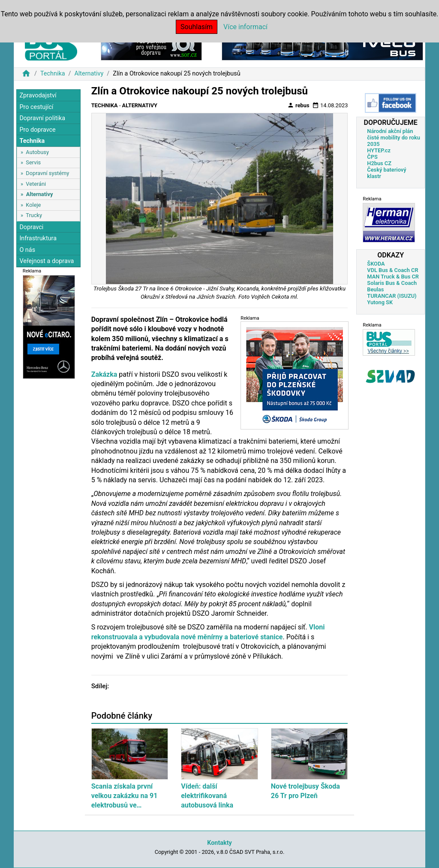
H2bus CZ (379, 163)
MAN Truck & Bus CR (393, 277)
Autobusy (37, 152)
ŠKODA (376, 264)
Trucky (34, 215)
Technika (53, 74)
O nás (27, 250)
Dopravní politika (42, 118)
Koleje (33, 205)
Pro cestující (36, 107)
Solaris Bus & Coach (392, 283)
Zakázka (104, 374)
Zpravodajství (38, 95)
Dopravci (31, 227)
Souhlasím (197, 27)
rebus (298, 105)
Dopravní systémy (47, 173)
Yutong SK (380, 302)
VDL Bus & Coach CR (392, 270)
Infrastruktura (38, 238)
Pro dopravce (37, 130)
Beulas (375, 289)
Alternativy (89, 74)
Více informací (245, 27)
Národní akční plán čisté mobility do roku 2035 (394, 138)
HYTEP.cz (379, 150)
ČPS (372, 157)
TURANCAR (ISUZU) (392, 296)
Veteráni (36, 184)
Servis (33, 162)
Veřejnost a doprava (47, 261)
